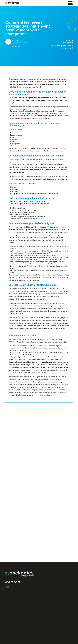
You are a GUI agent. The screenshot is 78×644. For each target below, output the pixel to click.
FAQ (7, 600)
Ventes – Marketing (22, 604)
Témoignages (9, 614)
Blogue (7, 604)
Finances (20, 607)
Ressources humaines (23, 614)
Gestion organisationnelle (24, 600)
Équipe (7, 617)
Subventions (9, 610)
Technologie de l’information (25, 617)
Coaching (8, 607)
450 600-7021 (14, 524)
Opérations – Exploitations (24, 610)
